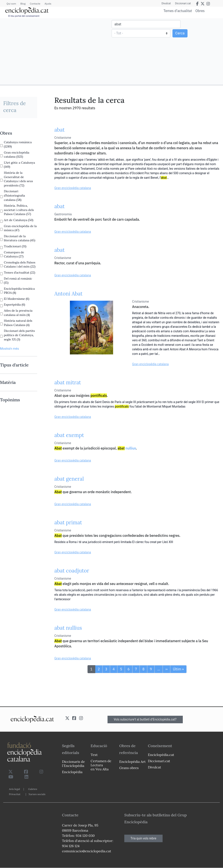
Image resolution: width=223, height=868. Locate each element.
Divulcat (166, 3)
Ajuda (48, 4)
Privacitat (15, 794)
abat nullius (68, 628)
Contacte (35, 4)
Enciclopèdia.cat (161, 755)
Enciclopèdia (72, 772)
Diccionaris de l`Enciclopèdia (73, 764)
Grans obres (129, 768)
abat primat (68, 522)
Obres (200, 11)
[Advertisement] (56, 51)
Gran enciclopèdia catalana (73, 188)
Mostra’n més (9, 349)
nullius (127, 448)
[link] (19, 133)
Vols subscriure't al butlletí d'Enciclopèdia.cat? (145, 719)
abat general (69, 479)
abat (60, 130)
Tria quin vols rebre (143, 838)
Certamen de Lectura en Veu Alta (101, 765)
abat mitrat (68, 382)
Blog (23, 4)
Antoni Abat (68, 294)
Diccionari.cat (183, 3)
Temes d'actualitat (178, 11)
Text (94, 755)
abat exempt (69, 435)
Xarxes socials (37, 794)
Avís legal (15, 789)
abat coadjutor (72, 571)
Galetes (33, 789)
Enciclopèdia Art (133, 762)
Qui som (11, 4)
